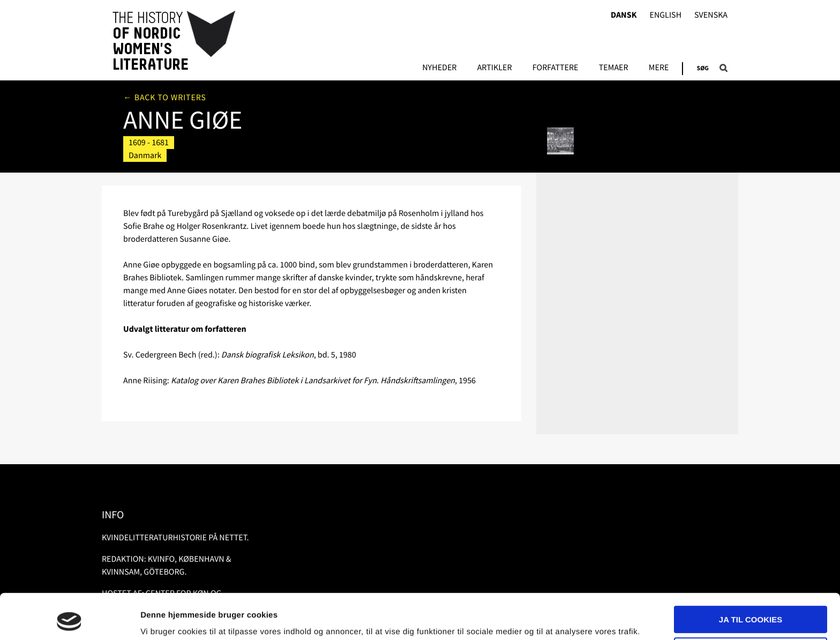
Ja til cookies (751, 577)
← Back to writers (165, 98)
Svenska (711, 15)
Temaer (614, 68)
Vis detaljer (162, 619)
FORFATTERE (556, 68)
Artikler (495, 68)
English (665, 15)
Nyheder (439, 68)
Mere (659, 68)
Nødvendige (751, 608)
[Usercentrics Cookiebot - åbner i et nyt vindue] (69, 619)
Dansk (624, 15)
